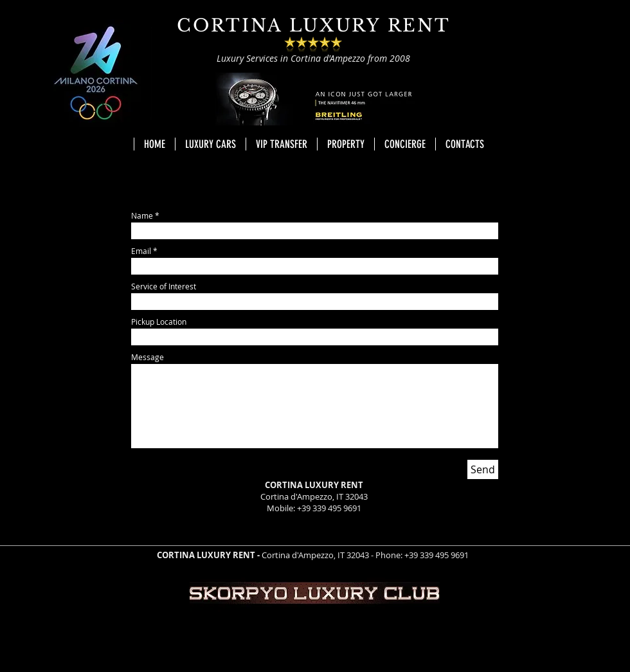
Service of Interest (164, 286)
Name (142, 215)
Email (141, 251)
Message (148, 357)
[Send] (483, 469)
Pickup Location (159, 322)
